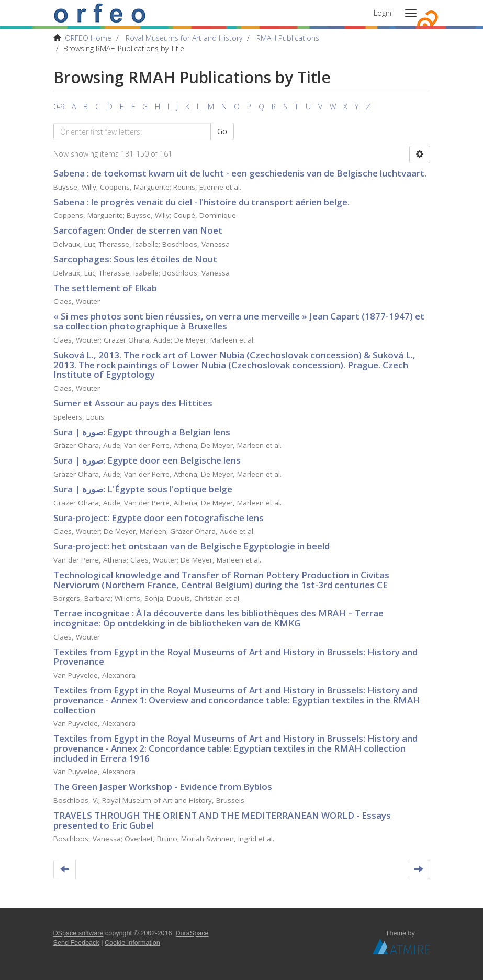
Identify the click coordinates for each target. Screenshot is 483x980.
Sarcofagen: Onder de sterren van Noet (138, 230)
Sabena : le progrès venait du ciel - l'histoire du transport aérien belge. (201, 202)
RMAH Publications (288, 38)
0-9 (59, 107)
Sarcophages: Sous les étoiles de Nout (135, 259)
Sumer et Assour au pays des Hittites (133, 403)
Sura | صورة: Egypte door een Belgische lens (147, 460)
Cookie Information (132, 943)
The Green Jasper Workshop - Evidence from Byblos (163, 786)
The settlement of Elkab (105, 288)
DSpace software (78, 933)
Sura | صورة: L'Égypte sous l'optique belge (143, 489)
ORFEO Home (88, 38)
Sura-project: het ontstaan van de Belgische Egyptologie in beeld (192, 546)
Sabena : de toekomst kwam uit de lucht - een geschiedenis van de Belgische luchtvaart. (240, 173)
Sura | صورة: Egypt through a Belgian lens (142, 432)
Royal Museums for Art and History (184, 38)
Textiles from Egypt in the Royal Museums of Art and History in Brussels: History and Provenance (235, 657)
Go (222, 131)
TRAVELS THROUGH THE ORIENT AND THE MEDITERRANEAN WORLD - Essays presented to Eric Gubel (222, 820)
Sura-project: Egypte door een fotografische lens (159, 518)
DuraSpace (192, 933)
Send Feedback (76, 943)
